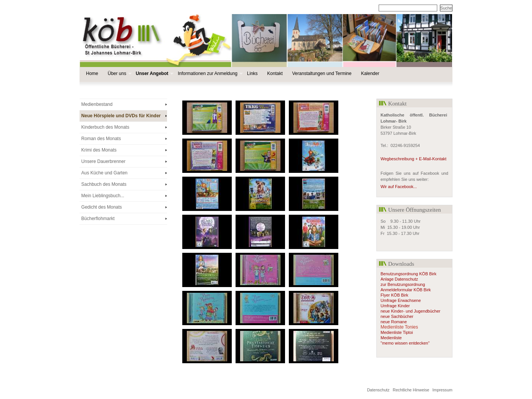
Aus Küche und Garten (104, 173)
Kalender (370, 73)
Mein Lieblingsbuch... (103, 196)
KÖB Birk (422, 290)
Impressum (442, 390)
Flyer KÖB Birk (394, 295)
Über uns (119, 74)
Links (252, 73)
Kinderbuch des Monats (105, 127)
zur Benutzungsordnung (403, 284)
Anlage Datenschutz (400, 279)
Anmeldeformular (397, 290)
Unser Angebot (154, 74)
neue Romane (394, 322)
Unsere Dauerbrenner (104, 161)
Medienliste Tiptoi (397, 332)
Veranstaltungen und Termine (322, 73)
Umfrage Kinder (395, 306)
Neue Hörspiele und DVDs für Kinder (121, 116)
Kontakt (275, 73)
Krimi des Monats (99, 150)
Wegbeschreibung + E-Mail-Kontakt (413, 159)
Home (92, 73)
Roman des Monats (101, 139)
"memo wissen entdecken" (405, 343)
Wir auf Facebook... (399, 187)
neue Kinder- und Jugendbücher (410, 311)
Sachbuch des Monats (104, 184)
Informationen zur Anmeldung (209, 74)
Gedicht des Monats (102, 207)
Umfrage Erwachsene (401, 300)
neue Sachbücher (397, 316)
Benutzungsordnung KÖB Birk (409, 274)
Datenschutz (378, 390)
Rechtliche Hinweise (411, 390)
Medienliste (391, 338)
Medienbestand (97, 104)
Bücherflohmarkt (98, 219)
